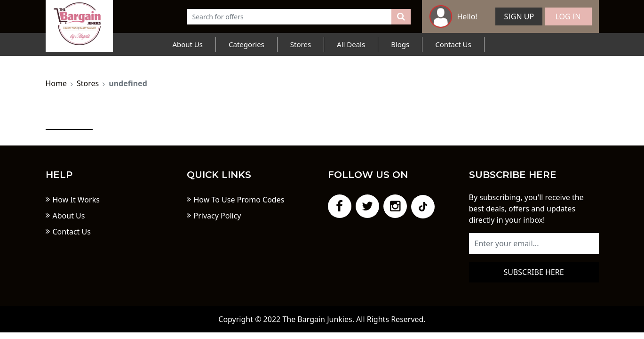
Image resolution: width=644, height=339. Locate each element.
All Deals (351, 44)
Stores (301, 44)
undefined (128, 83)
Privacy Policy (218, 216)
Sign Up (519, 16)
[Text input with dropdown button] (289, 17)
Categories (246, 44)
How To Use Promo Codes (239, 200)
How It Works (76, 200)
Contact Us (453, 44)
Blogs (400, 44)
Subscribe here (533, 272)
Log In (568, 16)
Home (56, 83)
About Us (187, 44)
